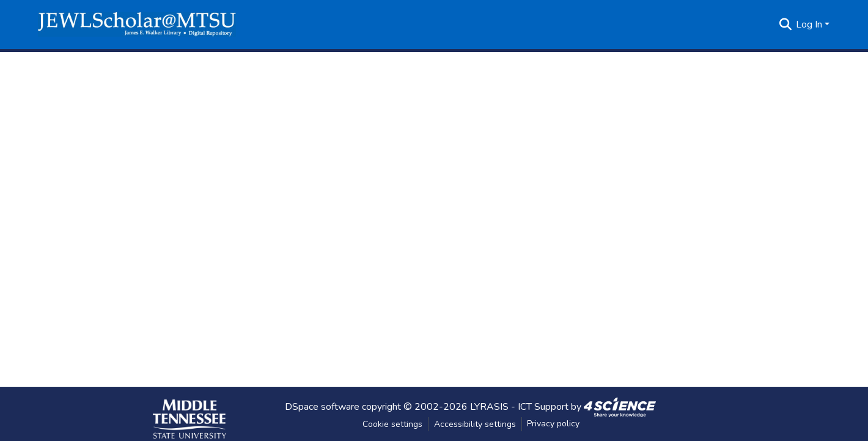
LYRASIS (489, 406)
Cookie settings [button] (392, 424)
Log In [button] (810, 24)
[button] (137, 24)
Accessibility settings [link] (475, 424)
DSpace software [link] (322, 406)
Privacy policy (553, 424)
